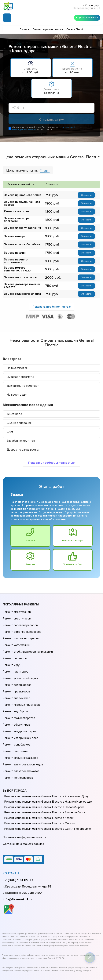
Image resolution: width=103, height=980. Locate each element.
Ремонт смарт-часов (16, 617)
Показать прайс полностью (52, 306)
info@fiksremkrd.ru (17, 863)
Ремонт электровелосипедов (22, 734)
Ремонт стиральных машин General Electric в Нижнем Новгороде (47, 768)
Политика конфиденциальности (24, 803)
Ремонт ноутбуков (15, 691)
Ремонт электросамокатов (20, 739)
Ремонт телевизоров (17, 670)
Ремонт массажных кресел (20, 633)
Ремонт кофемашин (16, 638)
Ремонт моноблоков (16, 718)
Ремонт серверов (15, 649)
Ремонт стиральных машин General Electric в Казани (38, 784)
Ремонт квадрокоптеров (19, 707)
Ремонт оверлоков (15, 723)
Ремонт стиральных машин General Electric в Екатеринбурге (44, 779)
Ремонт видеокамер (16, 681)
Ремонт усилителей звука (20, 665)
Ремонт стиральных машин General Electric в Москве (39, 789)
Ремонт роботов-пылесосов (22, 628)
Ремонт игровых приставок (21, 686)
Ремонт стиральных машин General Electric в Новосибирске (43, 773)
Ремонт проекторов (16, 676)
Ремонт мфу (11, 654)
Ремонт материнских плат (20, 713)
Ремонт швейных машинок (20, 729)
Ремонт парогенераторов (20, 622)
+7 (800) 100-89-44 (86, 17)
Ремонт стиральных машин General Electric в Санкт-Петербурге (46, 795)
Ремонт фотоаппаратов (18, 697)
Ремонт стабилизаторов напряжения (27, 644)
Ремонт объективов (16, 702)
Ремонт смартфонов (16, 612)
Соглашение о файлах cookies (23, 808)
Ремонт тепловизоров (17, 745)
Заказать (86, 196)
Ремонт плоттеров (15, 660)
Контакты (11, 837)
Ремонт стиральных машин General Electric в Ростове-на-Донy (45, 762)
